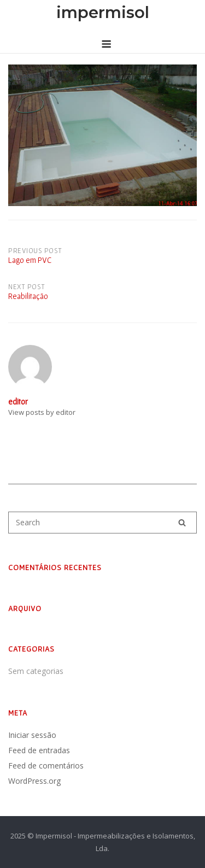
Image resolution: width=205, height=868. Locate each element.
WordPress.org (34, 781)
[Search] (182, 523)
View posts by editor (42, 412)
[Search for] (102, 523)
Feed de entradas (39, 750)
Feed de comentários (46, 766)
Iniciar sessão (32, 735)
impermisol (103, 12)
